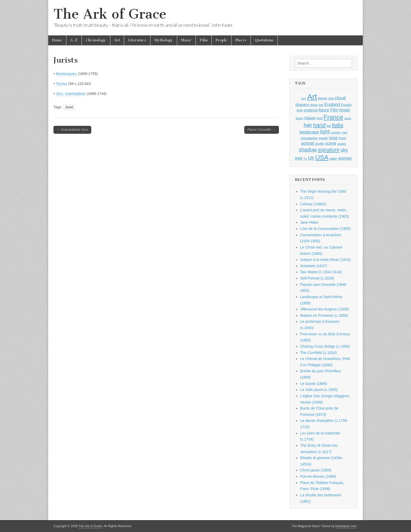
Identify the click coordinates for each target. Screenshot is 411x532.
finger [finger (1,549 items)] (345, 110)
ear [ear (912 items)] (321, 105)
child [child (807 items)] (331, 98)
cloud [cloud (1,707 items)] (340, 98)
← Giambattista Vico (72, 130)
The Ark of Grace (110, 14)
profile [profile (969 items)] (320, 144)
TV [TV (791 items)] (305, 159)
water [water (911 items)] (333, 159)
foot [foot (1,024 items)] (320, 118)
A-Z (74, 40)
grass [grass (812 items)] (348, 118)
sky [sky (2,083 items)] (344, 150)
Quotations (264, 40)
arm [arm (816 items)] (304, 98)
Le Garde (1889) (314, 384)
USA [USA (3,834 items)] (322, 157)
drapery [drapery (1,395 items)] (302, 104)
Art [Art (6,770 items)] (312, 97)
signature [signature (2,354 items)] (329, 150)
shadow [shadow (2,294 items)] (308, 150)
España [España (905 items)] (346, 105)
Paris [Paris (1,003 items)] (342, 138)
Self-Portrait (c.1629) (317, 278)
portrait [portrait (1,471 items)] (308, 143)
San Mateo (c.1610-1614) (321, 272)
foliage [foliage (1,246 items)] (310, 118)
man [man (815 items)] (345, 132)
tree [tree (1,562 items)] (299, 158)
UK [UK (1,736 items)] (311, 158)
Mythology (164, 40)
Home (57, 40)
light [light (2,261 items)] (325, 132)
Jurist (69, 107)
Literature (137, 40)
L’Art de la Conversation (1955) (325, 229)
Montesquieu (66, 74)
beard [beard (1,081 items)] (322, 98)
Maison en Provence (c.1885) (324, 315)
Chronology (96, 40)
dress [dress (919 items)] (314, 105)
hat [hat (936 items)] (329, 126)
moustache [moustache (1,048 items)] (309, 138)
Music (186, 40)
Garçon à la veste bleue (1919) (325, 260)
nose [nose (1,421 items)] (333, 138)
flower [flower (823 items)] (299, 118)
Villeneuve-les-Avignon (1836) (325, 309)
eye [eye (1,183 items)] (300, 110)
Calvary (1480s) (313, 204)
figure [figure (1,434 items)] (324, 110)
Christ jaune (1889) (316, 470)
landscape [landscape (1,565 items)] (309, 132)
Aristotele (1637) (314, 266)
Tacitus (62, 84)
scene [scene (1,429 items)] (331, 143)
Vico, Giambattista (71, 94)
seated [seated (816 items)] (342, 144)
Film (204, 40)
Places (241, 40)
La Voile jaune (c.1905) (319, 390)
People (221, 40)
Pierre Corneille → (262, 130)
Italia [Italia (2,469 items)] (337, 125)
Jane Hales (309, 222)
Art (117, 40)
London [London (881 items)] (336, 132)
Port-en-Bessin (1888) (318, 476)
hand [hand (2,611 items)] (319, 125)
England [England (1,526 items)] (332, 104)
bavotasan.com (346, 526)
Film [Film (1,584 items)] (334, 110)
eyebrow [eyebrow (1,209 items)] (311, 110)
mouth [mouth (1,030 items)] (323, 138)
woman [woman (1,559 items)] (345, 158)
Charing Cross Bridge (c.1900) (325, 346)
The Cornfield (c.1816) (318, 353)
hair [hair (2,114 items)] (308, 125)
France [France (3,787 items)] (333, 117)
